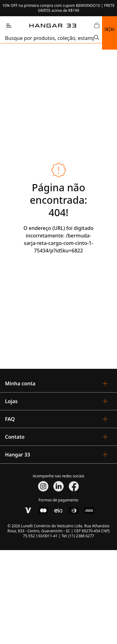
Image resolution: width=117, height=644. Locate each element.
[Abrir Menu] (9, 26)
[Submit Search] (97, 38)
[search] (49, 38)
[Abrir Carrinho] (97, 26)
